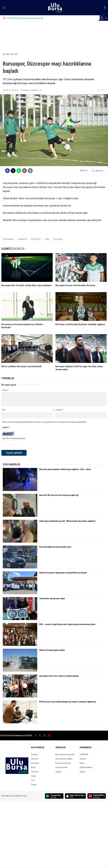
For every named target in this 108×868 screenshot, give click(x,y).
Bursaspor (101, 90)
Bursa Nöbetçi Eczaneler (65, 754)
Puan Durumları (61, 767)
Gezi (33, 780)
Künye (82, 763)
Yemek (34, 785)
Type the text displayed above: (14, 438)
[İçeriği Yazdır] (30, 171)
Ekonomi (35, 759)
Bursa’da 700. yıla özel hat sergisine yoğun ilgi (38, 18)
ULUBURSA (84, 754)
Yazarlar (83, 759)
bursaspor (23, 239)
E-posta (59, 410)
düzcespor (36, 239)
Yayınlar (59, 772)
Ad (4, 410)
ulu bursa (58, 239)
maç (48, 239)
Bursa (33, 767)
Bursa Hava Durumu (63, 763)
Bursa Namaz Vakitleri (64, 759)
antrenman (9, 239)
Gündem (34, 754)
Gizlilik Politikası (86, 767)
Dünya (34, 776)
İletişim (82, 772)
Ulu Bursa (35, 772)
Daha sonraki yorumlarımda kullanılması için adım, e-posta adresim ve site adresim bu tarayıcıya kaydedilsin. (44, 422)
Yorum (5, 390)
